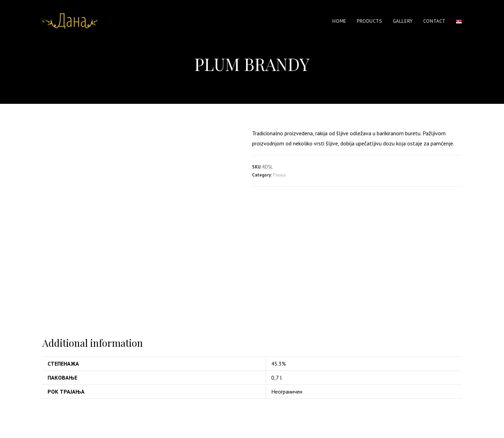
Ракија (279, 175)
